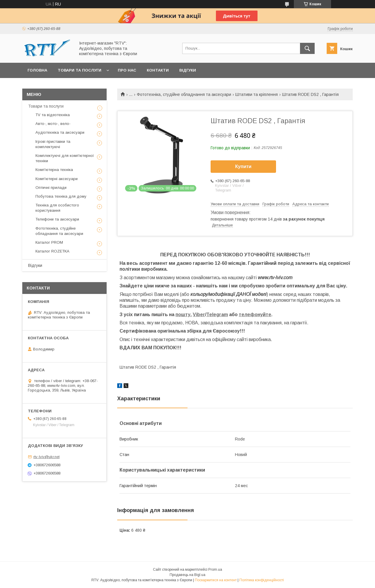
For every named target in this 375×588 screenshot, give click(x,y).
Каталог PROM (49, 242)
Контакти (158, 70)
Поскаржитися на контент (216, 580)
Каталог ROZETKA (52, 251)
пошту (183, 315)
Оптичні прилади (51, 188)
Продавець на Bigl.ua (187, 575)
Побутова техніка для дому (61, 196)
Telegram (217, 315)
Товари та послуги (80, 70)
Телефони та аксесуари (57, 219)
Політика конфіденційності (262, 580)
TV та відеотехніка (53, 115)
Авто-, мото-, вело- (53, 124)
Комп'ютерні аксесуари (57, 179)
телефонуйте (255, 315)
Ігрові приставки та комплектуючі (53, 144)
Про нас (127, 70)
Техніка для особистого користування (57, 208)
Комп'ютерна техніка (54, 170)
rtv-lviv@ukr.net (46, 457)
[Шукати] (307, 48)
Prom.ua (215, 570)
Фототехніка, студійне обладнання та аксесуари (184, 94)
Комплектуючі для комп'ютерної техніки (65, 158)
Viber (199, 315)
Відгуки (188, 70)
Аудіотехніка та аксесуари (60, 132)
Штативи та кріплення (256, 94)
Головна (37, 70)
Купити (243, 166)
